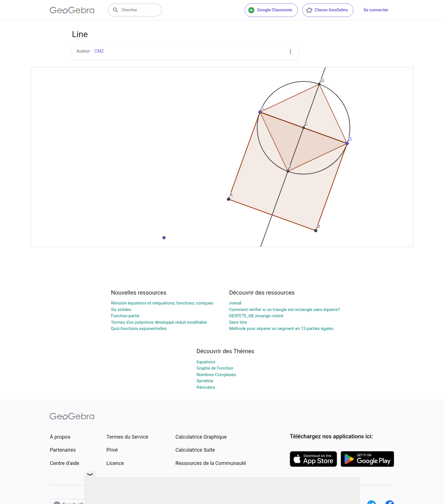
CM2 (99, 51)
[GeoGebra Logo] (72, 10)
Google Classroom (270, 10)
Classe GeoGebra (327, 10)
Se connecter (376, 10)
